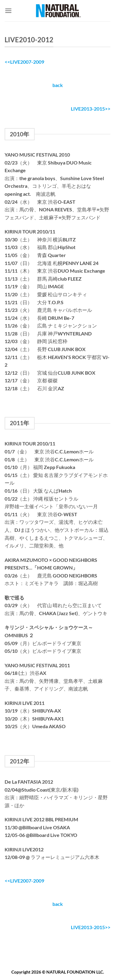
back (58, 85)
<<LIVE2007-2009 (24, 62)
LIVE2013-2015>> (91, 109)
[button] (8, 11)
